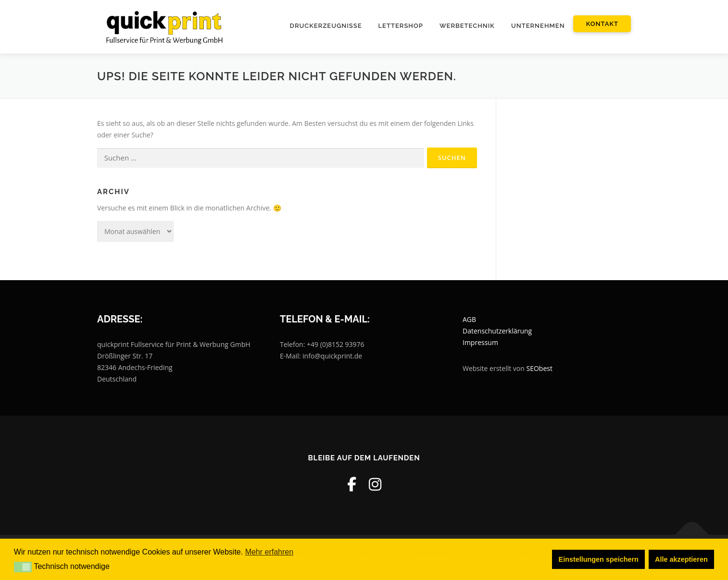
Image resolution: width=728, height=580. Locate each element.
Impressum (480, 342)
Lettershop (401, 26)
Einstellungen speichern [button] (599, 559)
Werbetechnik (467, 26)
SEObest (540, 368)
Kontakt (602, 24)
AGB (469, 320)
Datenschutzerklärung (497, 331)
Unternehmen (538, 26)
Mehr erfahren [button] (270, 552)
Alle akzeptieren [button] (681, 559)
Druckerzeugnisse (326, 26)
